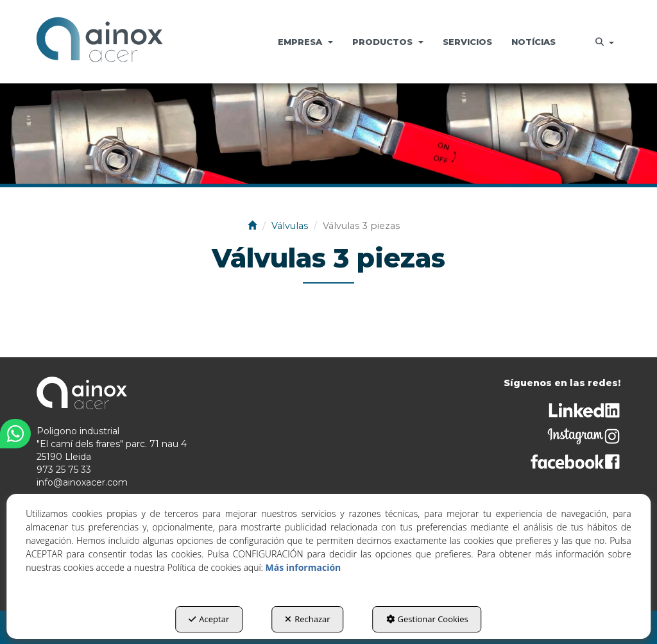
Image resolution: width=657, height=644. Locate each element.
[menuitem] (305, 42)
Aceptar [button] (209, 619)
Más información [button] (303, 567)
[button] (99, 42)
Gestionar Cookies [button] (427, 619)
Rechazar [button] (307, 619)
